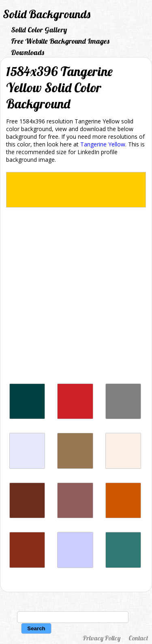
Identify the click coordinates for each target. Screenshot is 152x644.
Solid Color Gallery (39, 30)
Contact (138, 638)
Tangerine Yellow (103, 144)
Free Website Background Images (60, 41)
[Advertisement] (76, 298)
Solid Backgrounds (47, 14)
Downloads (28, 52)
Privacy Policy (102, 638)
